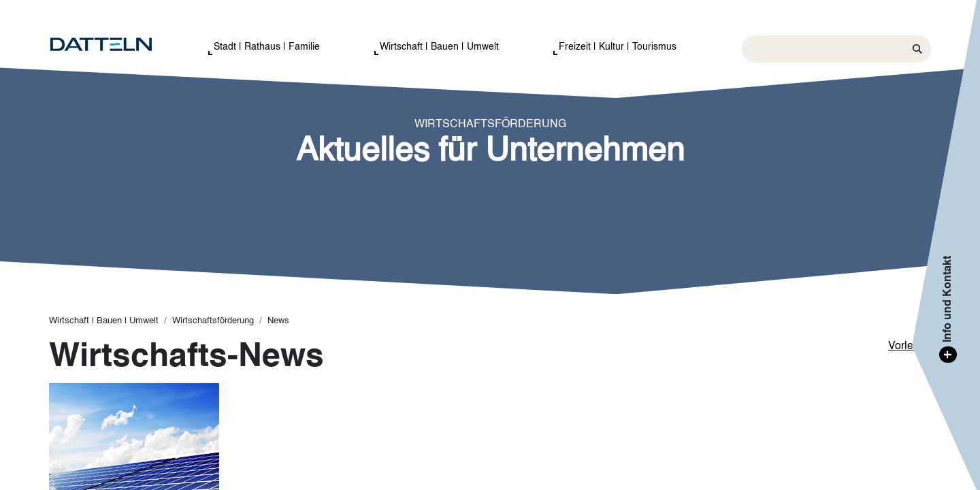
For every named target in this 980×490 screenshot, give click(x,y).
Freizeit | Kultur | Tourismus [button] (618, 47)
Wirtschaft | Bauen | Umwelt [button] (439, 47)
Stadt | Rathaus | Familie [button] (267, 47)
